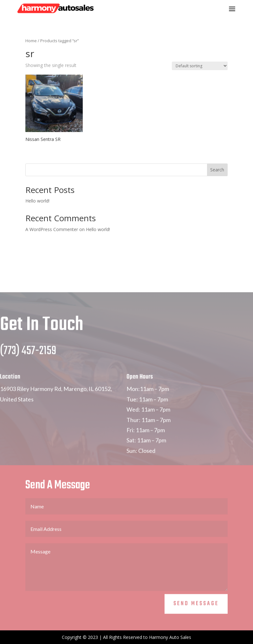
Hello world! (37, 201)
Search (217, 170)
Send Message (196, 617)
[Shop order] (200, 66)
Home (31, 41)
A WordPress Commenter (52, 229)
